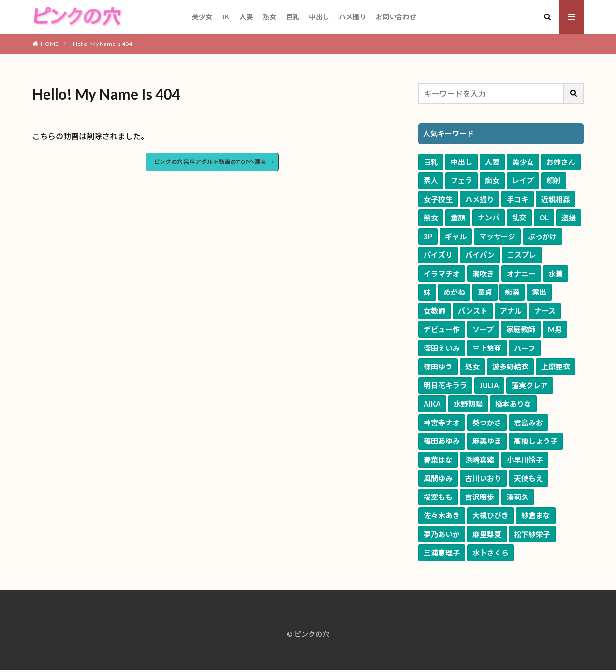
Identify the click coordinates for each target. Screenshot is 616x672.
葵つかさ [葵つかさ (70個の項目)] (487, 423)
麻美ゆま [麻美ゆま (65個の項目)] (487, 441)
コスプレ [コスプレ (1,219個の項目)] (522, 255)
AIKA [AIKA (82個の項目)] (432, 404)
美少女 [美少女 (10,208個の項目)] (523, 162)
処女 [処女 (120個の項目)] (472, 366)
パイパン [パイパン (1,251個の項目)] (480, 255)
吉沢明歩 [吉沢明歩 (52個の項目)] (480, 497)
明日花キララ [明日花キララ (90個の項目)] (445, 385)
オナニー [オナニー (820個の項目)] (521, 274)
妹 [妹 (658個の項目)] (427, 292)
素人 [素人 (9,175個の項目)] (431, 180)
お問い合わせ (396, 17)
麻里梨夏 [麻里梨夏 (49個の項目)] (487, 534)
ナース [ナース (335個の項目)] (545, 311)
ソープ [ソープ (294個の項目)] (483, 329)
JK (226, 17)
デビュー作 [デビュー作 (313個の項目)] (442, 329)
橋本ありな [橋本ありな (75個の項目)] (513, 404)
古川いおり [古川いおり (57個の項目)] (483, 478)
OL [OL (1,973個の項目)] (544, 218)
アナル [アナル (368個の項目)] (511, 311)
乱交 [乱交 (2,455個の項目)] (519, 218)
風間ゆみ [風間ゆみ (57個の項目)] (438, 478)
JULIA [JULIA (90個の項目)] (489, 385)
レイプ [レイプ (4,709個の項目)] (523, 180)
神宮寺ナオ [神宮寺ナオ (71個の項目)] (442, 423)
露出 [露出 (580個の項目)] (539, 292)
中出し (319, 17)
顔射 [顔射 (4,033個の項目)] (554, 180)
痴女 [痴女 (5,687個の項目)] (492, 180)
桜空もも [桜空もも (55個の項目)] (438, 497)
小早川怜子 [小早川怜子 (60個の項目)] (525, 460)
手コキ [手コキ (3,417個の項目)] (518, 199)
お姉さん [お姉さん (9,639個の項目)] (561, 162)
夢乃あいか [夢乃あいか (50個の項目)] (442, 534)
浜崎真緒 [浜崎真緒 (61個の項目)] (480, 460)
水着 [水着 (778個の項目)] (556, 274)
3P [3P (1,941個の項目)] (428, 236)
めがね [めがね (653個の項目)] (454, 292)
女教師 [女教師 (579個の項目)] (434, 311)
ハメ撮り (352, 17)
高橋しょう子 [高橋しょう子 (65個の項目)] (536, 441)
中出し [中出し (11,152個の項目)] (462, 162)
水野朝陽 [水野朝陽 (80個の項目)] (468, 404)
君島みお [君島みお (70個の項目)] (528, 423)
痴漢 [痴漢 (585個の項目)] (512, 292)
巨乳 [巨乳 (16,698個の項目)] (431, 162)
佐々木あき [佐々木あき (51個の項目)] (442, 515)
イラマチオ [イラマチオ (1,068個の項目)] (442, 274)
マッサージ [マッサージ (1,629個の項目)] (497, 236)
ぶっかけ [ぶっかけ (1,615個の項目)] (543, 236)
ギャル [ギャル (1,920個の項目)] (456, 236)
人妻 (246, 17)
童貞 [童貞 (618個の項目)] (485, 292)
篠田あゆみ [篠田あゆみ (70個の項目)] (442, 441)
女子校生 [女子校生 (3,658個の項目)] (438, 199)
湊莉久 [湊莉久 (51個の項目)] (518, 497)
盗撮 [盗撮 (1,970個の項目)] (569, 218)
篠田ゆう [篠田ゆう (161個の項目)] (438, 366)
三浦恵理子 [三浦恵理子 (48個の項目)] (442, 553)
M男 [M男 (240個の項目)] (555, 329)
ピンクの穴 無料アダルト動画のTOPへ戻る (210, 162)
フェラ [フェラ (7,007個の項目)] (462, 180)
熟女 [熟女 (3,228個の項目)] (431, 218)
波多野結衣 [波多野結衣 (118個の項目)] (510, 366)
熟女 (269, 17)
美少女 (202, 17)
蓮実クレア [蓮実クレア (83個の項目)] (530, 385)
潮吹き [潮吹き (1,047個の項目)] (483, 274)
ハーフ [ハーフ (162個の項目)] (525, 348)
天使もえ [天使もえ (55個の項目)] (528, 478)
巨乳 (293, 17)
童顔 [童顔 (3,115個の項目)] (458, 218)
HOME (50, 44)
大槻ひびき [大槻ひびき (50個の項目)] (491, 515)
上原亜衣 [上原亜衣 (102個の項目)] (556, 366)
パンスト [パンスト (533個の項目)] (473, 311)
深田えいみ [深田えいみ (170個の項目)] (442, 348)
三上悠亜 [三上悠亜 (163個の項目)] (487, 348)
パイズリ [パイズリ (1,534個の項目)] (438, 255)
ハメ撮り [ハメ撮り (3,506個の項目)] (480, 199)
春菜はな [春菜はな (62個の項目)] (438, 460)
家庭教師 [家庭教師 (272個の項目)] (521, 329)
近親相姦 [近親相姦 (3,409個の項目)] (556, 199)
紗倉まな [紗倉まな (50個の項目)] (536, 515)
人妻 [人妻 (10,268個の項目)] (492, 162)
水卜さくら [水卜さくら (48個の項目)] (491, 553)
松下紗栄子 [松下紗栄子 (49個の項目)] (532, 534)
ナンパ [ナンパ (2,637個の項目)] (489, 218)
